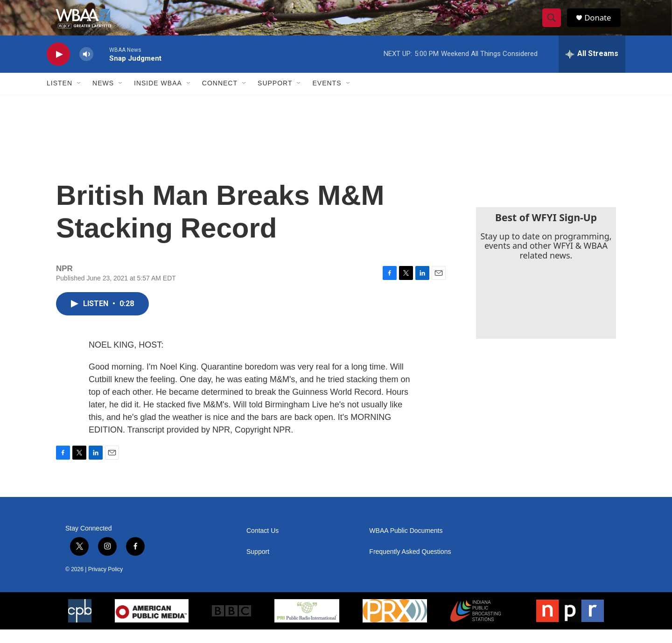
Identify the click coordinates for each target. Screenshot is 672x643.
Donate (602, 24)
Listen (59, 97)
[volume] (86, 68)
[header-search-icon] (554, 25)
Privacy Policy (106, 583)
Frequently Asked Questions (410, 565)
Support (275, 97)
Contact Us (262, 544)
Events (327, 97)
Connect (220, 97)
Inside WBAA (158, 97)
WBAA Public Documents (406, 544)
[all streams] (592, 68)
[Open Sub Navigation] (79, 97)
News (103, 97)
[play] (58, 68)
